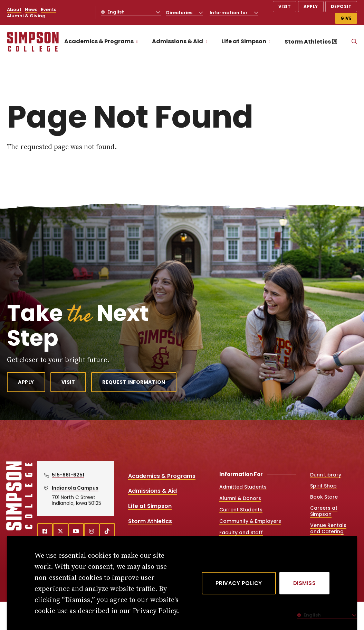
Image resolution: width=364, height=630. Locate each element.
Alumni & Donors (240, 498)
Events (49, 10)
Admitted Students (243, 487)
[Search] (354, 42)
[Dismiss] (305, 583)
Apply (311, 6)
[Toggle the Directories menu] (201, 12)
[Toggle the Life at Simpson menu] (270, 42)
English (116, 12)
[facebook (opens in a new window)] (45, 531)
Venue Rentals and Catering (328, 528)
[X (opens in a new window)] (61, 531)
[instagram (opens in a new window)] (92, 531)
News (31, 10)
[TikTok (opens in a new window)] (107, 531)
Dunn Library (326, 475)
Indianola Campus (75, 488)
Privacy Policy (239, 583)
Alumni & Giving (26, 16)
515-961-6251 (68, 475)
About (14, 10)
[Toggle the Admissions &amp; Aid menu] (207, 42)
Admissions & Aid (178, 41)
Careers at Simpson (324, 511)
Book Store (324, 497)
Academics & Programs (99, 41)
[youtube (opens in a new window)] (76, 531)
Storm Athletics (308, 42)
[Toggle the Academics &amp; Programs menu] (137, 42)
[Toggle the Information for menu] (256, 12)
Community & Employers (250, 521)
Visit (285, 6)
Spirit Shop (323, 486)
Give (346, 18)
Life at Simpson (244, 41)
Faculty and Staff (241, 532)
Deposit (341, 6)
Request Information (134, 382)
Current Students (241, 510)
